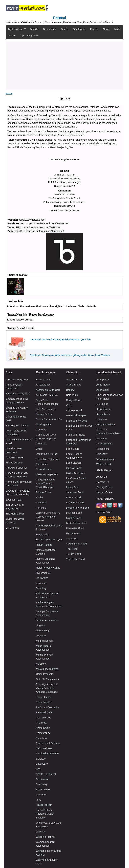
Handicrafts (42, 534)
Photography (43, 733)
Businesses (49, 29)
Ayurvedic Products (47, 395)
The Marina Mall (15, 514)
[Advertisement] (64, 65)
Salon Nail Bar (44, 748)
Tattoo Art (41, 794)
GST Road (102, 404)
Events (94, 29)
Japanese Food (75, 492)
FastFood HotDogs (77, 421)
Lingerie (40, 625)
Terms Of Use (104, 492)
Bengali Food (74, 400)
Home (9, 93)
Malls (117, 29)
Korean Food (73, 497)
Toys (39, 800)
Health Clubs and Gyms (49, 540)
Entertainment (44, 469)
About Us (102, 477)
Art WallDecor (44, 385)
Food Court (72, 449)
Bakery (70, 390)
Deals (64, 29)
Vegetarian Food (75, 559)
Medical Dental (44, 641)
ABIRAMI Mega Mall (17, 380)
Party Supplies (44, 702)
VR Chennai (13, 528)
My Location (16, 29)
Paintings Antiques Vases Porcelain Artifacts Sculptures (47, 688)
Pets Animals (43, 718)
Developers (79, 29)
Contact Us (103, 482)
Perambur (102, 438)
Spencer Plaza (14, 500)
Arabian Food (74, 385)
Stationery (42, 784)
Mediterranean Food (78, 508)
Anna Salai (103, 390)
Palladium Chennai (16, 468)
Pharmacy (42, 723)
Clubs (39, 449)
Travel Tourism (44, 805)
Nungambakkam (106, 424)
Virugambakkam (105, 459)
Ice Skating (42, 578)
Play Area (41, 738)
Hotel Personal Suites (48, 568)
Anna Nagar (103, 385)
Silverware (42, 764)
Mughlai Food (74, 518)
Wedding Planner (46, 837)
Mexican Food (74, 513)
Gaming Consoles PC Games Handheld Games (48, 517)
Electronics (42, 464)
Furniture (41, 508)
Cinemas (41, 444)
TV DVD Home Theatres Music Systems (45, 814)
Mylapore (102, 419)
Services (41, 759)
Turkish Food (73, 554)
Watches (41, 832)
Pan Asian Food (75, 528)
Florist (39, 497)
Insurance (41, 583)
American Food (75, 380)
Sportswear (42, 779)
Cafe (69, 405)
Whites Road (104, 464)
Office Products (45, 674)
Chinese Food (74, 410)
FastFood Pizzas (76, 435)
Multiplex (41, 664)
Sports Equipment (46, 774)
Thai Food (72, 549)
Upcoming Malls (29, 35)
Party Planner (44, 697)
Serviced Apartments (48, 753)
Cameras (41, 430)
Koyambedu (103, 414)
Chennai (59, 18)
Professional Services (48, 743)
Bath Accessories (46, 409)
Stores (12, 35)
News (106, 29)
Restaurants (73, 533)
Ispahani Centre (15, 457)
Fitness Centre (44, 492)
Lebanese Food (75, 502)
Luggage (41, 636)
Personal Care (44, 712)
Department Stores (47, 454)
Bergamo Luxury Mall (18, 393)
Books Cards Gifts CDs (49, 419)
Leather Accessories (47, 620)
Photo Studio (43, 728)
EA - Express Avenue (18, 425)
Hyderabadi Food (76, 473)
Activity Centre (44, 380)
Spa (38, 769)
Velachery (102, 454)
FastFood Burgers (76, 415)
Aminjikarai (103, 380)
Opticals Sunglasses (47, 679)
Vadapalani (103, 449)
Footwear (41, 502)
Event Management (47, 474)
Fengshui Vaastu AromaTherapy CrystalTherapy (45, 483)
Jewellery (41, 588)
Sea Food (72, 539)
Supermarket (43, 789)
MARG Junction (15, 463)
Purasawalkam (105, 444)
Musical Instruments (47, 669)
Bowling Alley (43, 424)
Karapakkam (103, 409)
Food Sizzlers (74, 463)
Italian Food (73, 487)
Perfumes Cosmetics (48, 707)
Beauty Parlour (44, 414)
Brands (34, 29)
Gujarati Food (74, 468)
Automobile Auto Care (48, 390)
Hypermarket (43, 573)
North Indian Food (76, 523)
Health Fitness (44, 545)
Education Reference (48, 459)
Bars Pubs (72, 395)
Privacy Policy (104, 487)
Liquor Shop (43, 630)
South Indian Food (77, 544)
